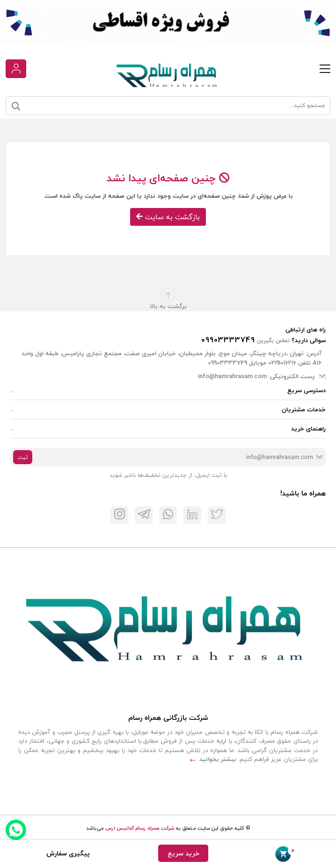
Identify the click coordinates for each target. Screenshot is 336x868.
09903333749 (228, 340)
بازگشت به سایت (168, 217)
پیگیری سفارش (68, 853)
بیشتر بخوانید (213, 759)
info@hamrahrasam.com (232, 376)
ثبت (23, 457)
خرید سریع (183, 853)
